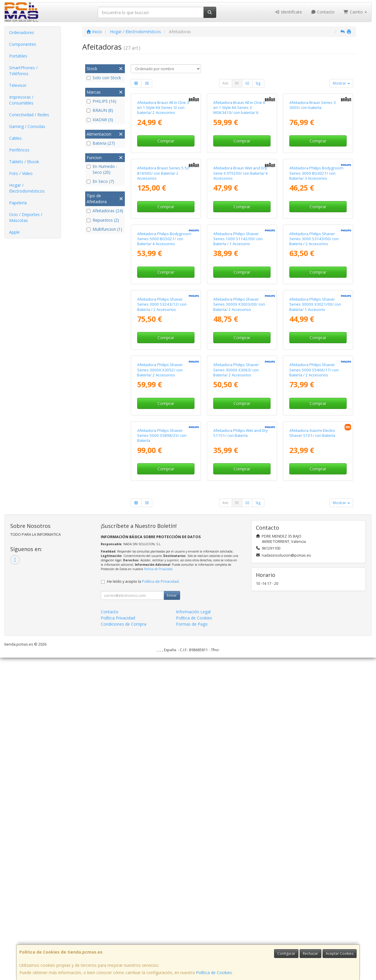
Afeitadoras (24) (105, 211)
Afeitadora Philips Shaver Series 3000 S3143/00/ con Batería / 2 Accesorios (314, 400)
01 (237, 83)
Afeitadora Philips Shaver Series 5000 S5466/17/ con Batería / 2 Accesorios (314, 638)
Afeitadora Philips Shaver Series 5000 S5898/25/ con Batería (162, 758)
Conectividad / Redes (29, 115)
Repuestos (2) (103, 220)
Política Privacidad (118, 940)
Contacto (323, 12)
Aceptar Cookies (340, 953)
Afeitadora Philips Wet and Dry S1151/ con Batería (241, 755)
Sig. (258, 83)
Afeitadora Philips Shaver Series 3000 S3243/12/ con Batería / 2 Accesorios (162, 519)
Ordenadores (22, 32)
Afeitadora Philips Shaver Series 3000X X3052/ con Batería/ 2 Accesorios (160, 638)
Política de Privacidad (158, 891)
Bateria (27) (101, 143)
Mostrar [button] (341, 83)
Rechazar (310, 953)
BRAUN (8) (100, 110)
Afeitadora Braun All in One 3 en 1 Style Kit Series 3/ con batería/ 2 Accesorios (163, 161)
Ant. (226, 83)
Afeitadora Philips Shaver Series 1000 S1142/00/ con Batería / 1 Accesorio (238, 400)
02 (247, 83)
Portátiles (18, 56)
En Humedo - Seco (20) (102, 169)
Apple (14, 232)
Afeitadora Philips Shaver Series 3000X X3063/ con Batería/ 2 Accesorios (236, 638)
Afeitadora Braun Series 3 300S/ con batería (313, 159)
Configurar (286, 953)
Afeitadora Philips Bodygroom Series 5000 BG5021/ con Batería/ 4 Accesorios (164, 400)
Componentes (23, 44)
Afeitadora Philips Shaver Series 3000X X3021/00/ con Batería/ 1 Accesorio (315, 519)
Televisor (18, 85)
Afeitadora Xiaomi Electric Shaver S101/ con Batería (312, 755)
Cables (15, 138)
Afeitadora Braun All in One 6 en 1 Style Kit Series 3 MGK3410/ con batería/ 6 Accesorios (239, 164)
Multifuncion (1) (104, 229)
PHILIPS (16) (101, 101)
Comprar (166, 195)
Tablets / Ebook (24, 162)
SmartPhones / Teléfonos (23, 71)
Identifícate (288, 12)
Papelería (18, 203)
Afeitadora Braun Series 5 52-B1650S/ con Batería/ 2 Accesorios (164, 281)
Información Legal (193, 934)
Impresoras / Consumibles (21, 100)
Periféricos (19, 150)
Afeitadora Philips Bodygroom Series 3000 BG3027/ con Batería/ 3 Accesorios (316, 281)
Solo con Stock (104, 78)
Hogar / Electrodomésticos (27, 188)
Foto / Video (21, 173)
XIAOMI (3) (100, 120)
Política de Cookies (214, 973)
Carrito (355, 12)
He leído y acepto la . (143, 904)
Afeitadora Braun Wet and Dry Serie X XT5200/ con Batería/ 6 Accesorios (241, 281)
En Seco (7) (100, 181)
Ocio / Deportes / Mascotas (26, 217)
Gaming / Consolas (27, 126)
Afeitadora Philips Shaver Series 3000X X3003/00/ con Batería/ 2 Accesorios (239, 519)
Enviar (172, 918)
